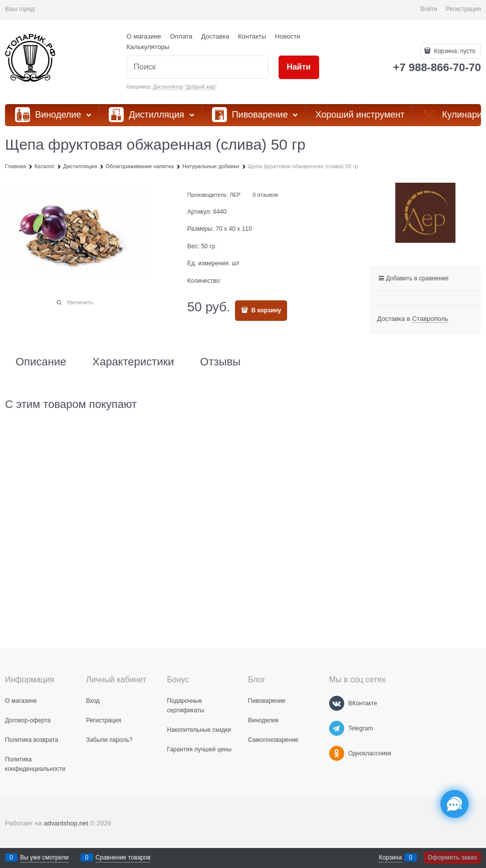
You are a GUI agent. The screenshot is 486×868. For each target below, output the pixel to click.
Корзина (390, 857)
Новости (288, 36)
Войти (429, 9)
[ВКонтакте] (337, 703)
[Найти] (299, 67)
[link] (430, 319)
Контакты (252, 36)
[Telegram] (337, 728)
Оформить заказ (452, 857)
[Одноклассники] (337, 753)
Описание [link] (41, 362)
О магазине (144, 36)
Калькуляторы (148, 47)
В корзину (265, 310)
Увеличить (79, 302)
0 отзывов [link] (265, 195)
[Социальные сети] (454, 804)
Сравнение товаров (123, 857)
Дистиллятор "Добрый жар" (185, 87)
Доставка (215, 36)
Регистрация (463, 9)
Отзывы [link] (220, 362)
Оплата (181, 36)
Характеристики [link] (133, 362)
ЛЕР (235, 195)
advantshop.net (66, 823)
